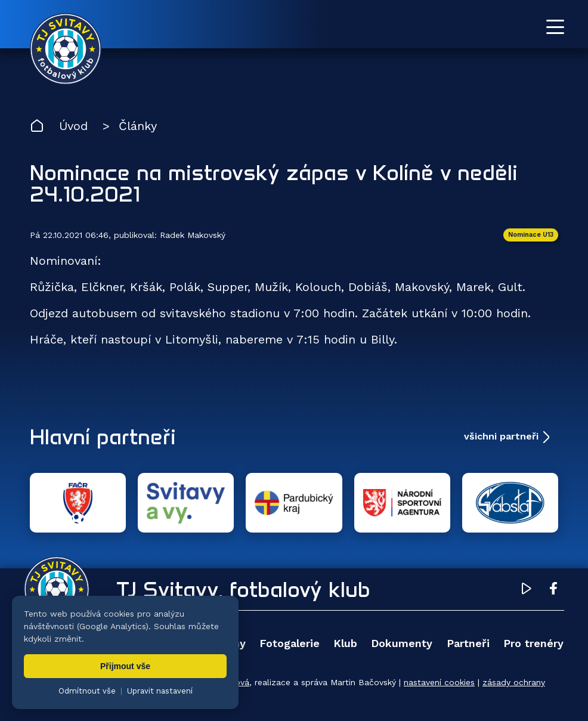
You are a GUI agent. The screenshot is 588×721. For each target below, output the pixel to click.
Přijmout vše (125, 666)
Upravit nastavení (160, 691)
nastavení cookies (439, 682)
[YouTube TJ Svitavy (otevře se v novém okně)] (527, 590)
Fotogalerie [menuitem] (290, 643)
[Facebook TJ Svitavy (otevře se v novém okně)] (553, 590)
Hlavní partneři (103, 437)
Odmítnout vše (87, 691)
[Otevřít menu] (555, 27)
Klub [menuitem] (345, 643)
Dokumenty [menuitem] (402, 643)
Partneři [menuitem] (468, 643)
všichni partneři (501, 436)
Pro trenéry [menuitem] (533, 643)
